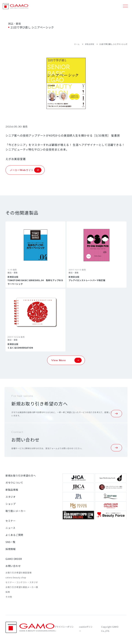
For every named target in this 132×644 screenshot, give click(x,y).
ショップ (11, 504)
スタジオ (11, 497)
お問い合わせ (13, 566)
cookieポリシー (86, 629)
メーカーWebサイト (26, 170)
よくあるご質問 (14, 535)
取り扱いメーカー (16, 511)
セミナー (11, 521)
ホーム (77, 44)
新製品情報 (90, 44)
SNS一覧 (10, 542)
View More (67, 360)
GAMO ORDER (14, 559)
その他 (9, 597)
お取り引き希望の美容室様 (18, 573)
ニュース (10, 528)
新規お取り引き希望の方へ (21, 475)
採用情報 (11, 549)
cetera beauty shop (16, 577)
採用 (8, 592)
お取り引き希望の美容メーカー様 (22, 587)
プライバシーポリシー (64, 629)
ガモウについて (14, 483)
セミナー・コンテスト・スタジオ (22, 582)
